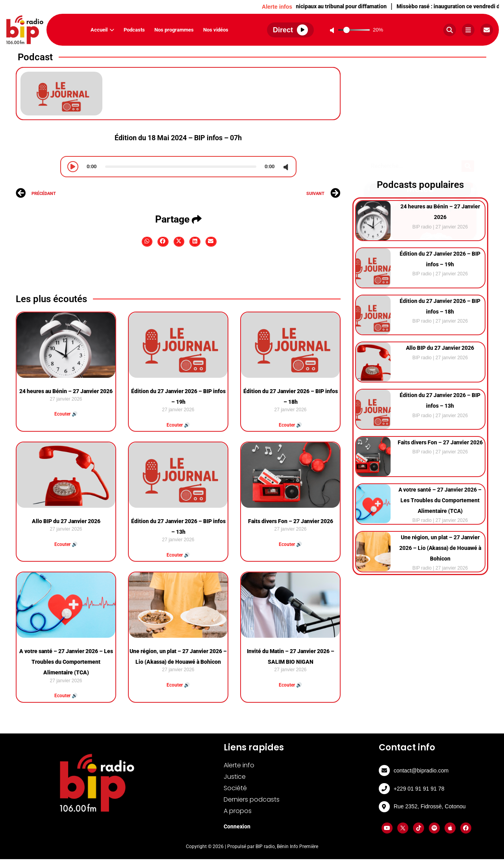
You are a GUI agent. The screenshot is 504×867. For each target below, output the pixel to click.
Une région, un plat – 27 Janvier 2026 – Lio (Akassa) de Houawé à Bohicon (440, 548)
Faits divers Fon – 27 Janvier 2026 (291, 521)
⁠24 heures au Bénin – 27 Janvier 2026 (66, 391)
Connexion (237, 826)
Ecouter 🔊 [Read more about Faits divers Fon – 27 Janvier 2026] (290, 544)
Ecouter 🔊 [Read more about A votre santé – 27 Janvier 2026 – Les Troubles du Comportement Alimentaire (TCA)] (66, 696)
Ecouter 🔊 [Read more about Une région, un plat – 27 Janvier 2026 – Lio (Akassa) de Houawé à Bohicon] (178, 685)
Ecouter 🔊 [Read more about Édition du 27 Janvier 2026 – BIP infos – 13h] (178, 555)
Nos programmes (174, 30)
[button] (147, 242)
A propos (238, 811)
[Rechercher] (450, 30)
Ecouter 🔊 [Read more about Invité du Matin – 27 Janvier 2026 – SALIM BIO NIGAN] (290, 685)
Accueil (102, 30)
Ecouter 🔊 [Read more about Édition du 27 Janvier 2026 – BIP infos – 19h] (178, 425)
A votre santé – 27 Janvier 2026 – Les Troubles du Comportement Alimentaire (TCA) (66, 662)
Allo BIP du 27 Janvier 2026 (66, 521)
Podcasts (134, 30)
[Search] (468, 75)
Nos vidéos (216, 30)
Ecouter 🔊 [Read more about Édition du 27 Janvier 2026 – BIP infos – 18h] (290, 425)
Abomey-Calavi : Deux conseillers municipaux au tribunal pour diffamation (307, 6)
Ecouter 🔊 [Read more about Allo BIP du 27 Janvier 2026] (66, 544)
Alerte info (239, 765)
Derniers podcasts (252, 799)
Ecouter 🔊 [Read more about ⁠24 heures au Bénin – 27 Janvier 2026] (66, 414)
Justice (235, 777)
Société (235, 788)
